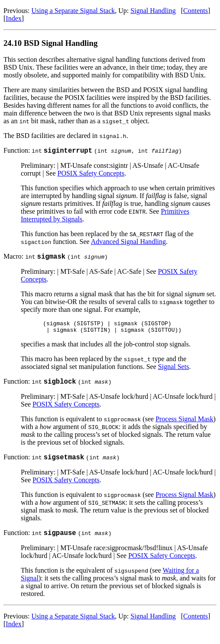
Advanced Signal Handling (128, 243)
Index (13, 18)
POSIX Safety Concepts (91, 175)
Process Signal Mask (184, 425)
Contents (196, 11)
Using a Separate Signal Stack (73, 11)
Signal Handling (153, 11)
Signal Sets (174, 372)
